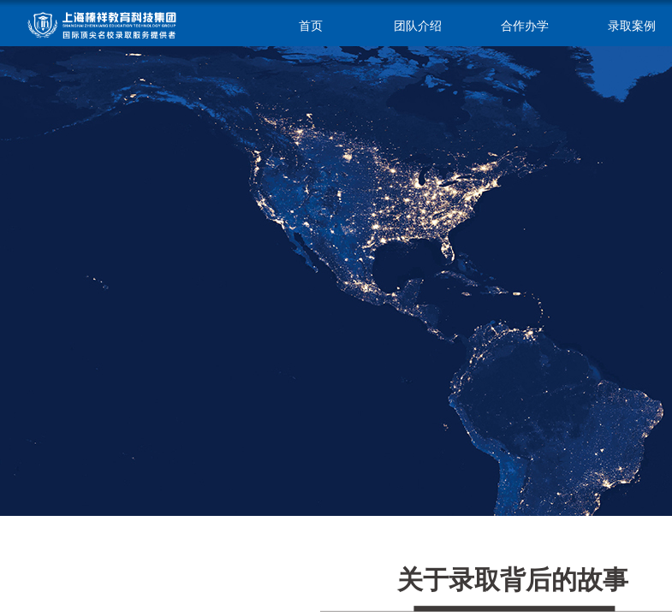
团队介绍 (418, 26)
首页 (311, 26)
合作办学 (525, 26)
